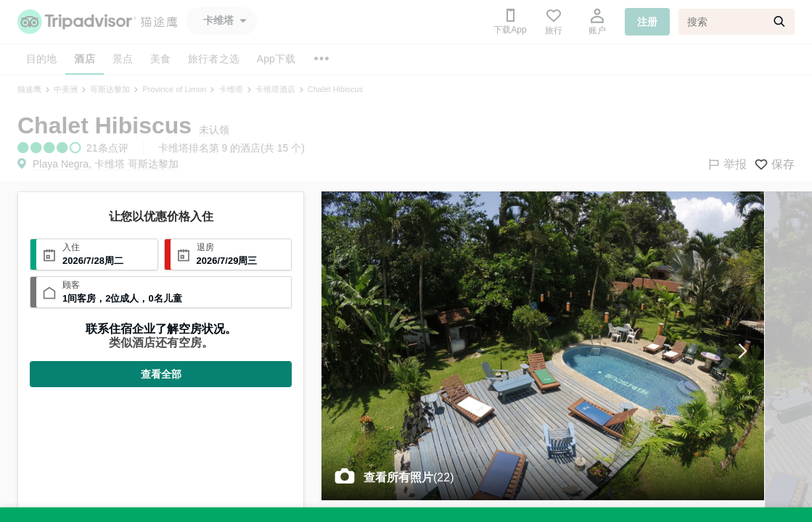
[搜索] (737, 22)
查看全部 (161, 374)
